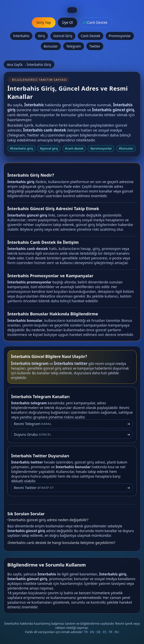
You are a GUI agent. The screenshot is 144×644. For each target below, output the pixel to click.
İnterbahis (21, 36)
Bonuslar (51, 46)
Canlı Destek (91, 36)
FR (111, 632)
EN (92, 632)
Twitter (95, 46)
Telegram (74, 46)
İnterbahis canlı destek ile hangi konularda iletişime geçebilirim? (62, 544)
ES (105, 632)
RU (117, 632)
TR (86, 632)
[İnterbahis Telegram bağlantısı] (72, 428)
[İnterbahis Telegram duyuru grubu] (72, 438)
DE (99, 632)
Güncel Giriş (63, 36)
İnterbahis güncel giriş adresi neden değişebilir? (48, 522)
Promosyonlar (120, 36)
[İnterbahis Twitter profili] (72, 491)
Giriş (41, 36)
